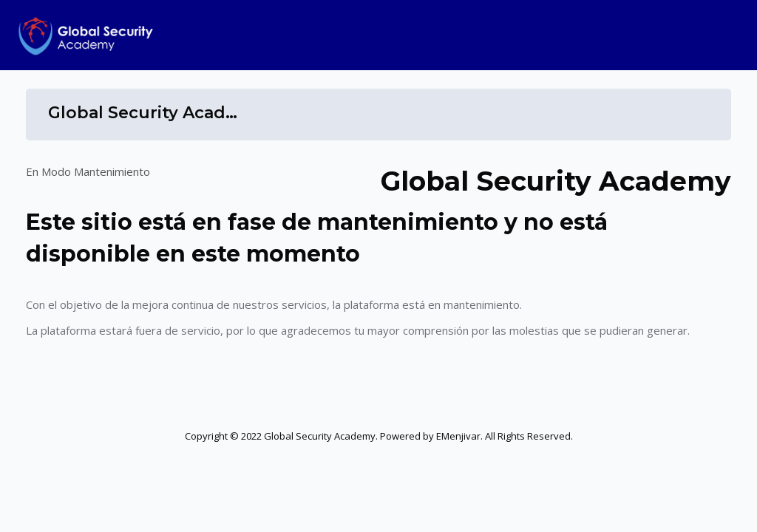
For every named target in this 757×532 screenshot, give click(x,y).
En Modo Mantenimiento (88, 171)
